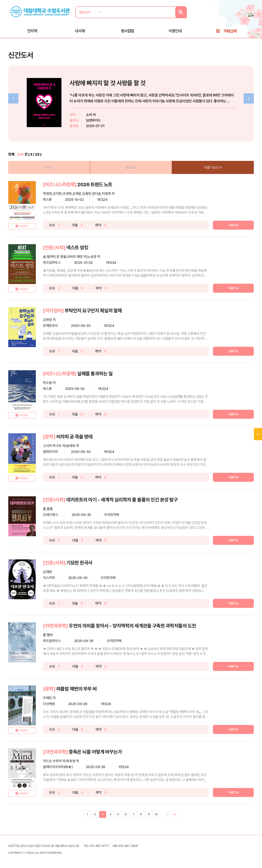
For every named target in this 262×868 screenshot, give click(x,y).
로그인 (251, 16)
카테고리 (230, 31)
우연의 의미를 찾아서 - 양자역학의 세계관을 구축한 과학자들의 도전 (132, 625)
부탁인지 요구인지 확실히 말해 (93, 310)
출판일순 (131, 167)
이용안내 (175, 31)
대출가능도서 (213, 167)
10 (156, 814)
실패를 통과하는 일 (95, 373)
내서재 (80, 31)
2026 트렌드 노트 (95, 184)
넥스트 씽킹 (77, 247)
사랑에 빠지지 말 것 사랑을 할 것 (108, 83)
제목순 (49, 167)
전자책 (32, 31)
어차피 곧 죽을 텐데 (75, 436)
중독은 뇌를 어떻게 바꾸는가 (95, 751)
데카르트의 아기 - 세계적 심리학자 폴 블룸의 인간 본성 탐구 (122, 499)
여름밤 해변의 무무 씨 (77, 688)
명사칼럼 (128, 31)
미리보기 (24, 226)
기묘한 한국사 (79, 562)
